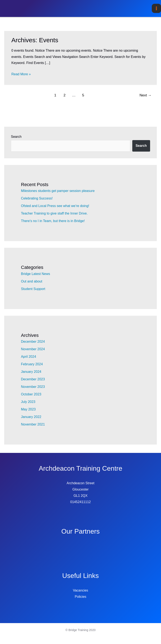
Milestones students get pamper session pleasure (58, 191)
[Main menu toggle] (156, 8)
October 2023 (31, 394)
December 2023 (33, 379)
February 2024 (32, 364)
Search (16, 137)
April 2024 (29, 357)
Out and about (32, 281)
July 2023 (28, 402)
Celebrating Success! (37, 198)
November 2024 (33, 349)
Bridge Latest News (36, 274)
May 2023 (28, 409)
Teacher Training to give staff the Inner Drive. (54, 213)
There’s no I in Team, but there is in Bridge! (53, 221)
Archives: (35, 40)
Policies (80, 597)
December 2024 (33, 342)
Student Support (33, 289)
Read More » (21, 74)
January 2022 (31, 417)
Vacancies (81, 590)
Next (146, 95)
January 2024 (31, 372)
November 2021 (33, 424)
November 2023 (33, 387)
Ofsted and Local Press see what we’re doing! (55, 206)
